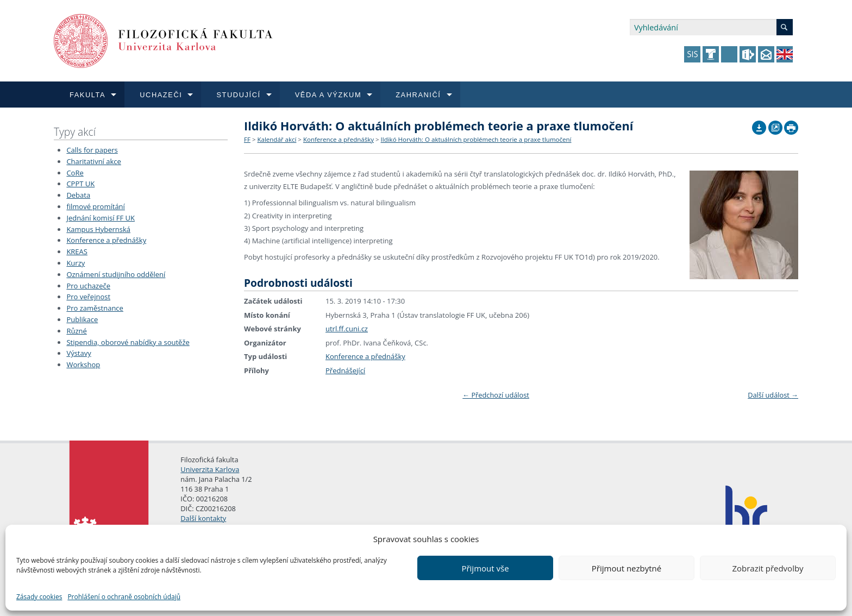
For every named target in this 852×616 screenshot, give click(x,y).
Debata (78, 195)
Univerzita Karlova (210, 469)
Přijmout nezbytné (627, 568)
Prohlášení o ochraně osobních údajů (124, 597)
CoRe (75, 173)
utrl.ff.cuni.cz (347, 329)
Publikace (82, 319)
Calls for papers (92, 150)
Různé (76, 331)
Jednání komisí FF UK (101, 218)
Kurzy (76, 263)
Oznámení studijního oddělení (116, 274)
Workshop (83, 364)
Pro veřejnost (88, 297)
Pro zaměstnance (95, 308)
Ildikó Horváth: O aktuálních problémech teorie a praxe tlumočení (476, 139)
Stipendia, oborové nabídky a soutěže (128, 342)
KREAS (77, 252)
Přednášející (345, 370)
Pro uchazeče (88, 286)
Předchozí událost (496, 395)
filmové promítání (95, 206)
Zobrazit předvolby (768, 568)
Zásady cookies (39, 597)
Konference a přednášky (106, 240)
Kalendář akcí (277, 139)
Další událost (773, 395)
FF (247, 139)
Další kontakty (203, 518)
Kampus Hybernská (98, 229)
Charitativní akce (93, 161)
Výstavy (79, 353)
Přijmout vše (485, 568)
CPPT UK (80, 184)
